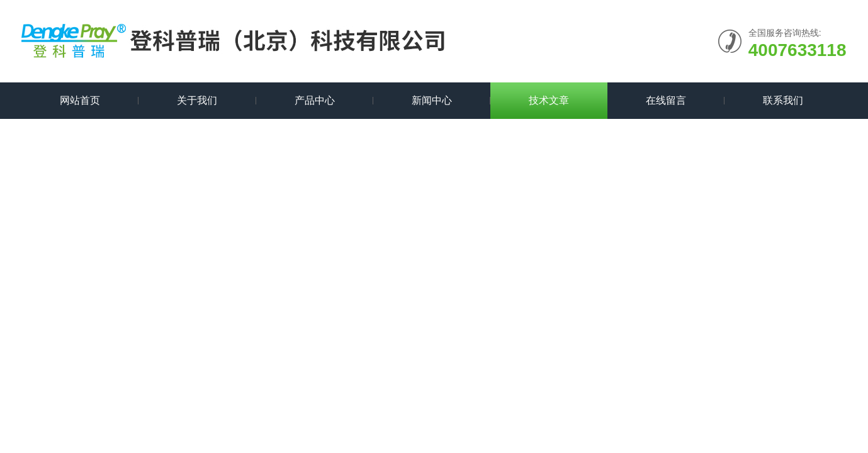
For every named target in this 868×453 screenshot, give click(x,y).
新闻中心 (432, 100)
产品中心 (315, 100)
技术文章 (549, 100)
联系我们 (783, 100)
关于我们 (197, 100)
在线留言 (666, 100)
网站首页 (80, 100)
